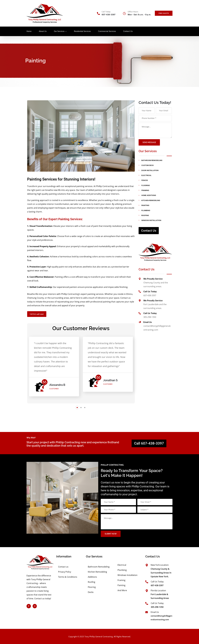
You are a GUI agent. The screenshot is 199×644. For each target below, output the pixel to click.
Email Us (148, 322)
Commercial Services (107, 31)
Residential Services (82, 31)
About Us (43, 31)
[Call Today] (98, 13)
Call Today (106, 12)
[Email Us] (140, 322)
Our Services (59, 31)
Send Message (149, 142)
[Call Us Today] (140, 291)
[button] (77, 408)
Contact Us (128, 31)
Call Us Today (150, 291)
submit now (184, 534)
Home (29, 31)
